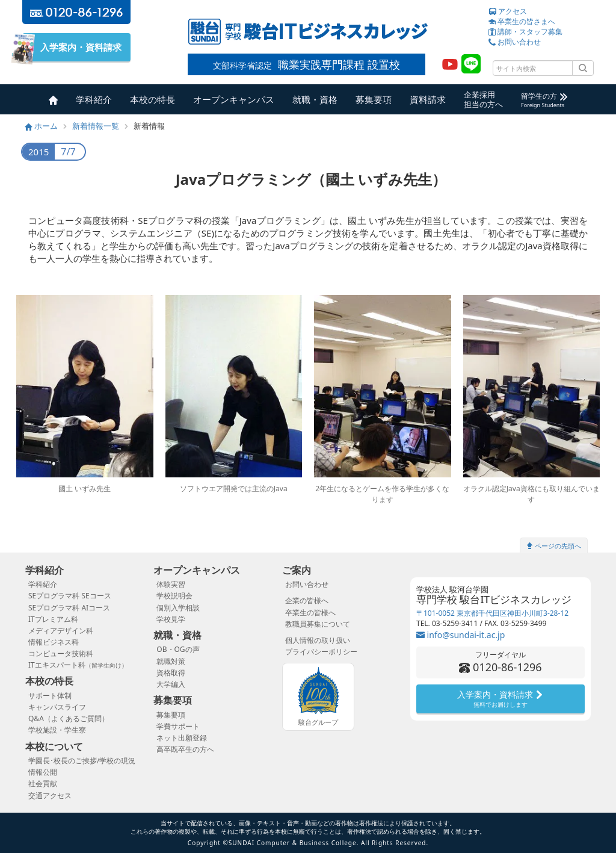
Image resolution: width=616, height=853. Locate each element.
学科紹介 (94, 99)
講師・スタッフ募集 (525, 32)
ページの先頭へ (554, 546)
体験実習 (171, 584)
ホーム (42, 126)
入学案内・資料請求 (76, 47)
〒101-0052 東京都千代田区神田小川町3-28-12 (492, 613)
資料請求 (428, 99)
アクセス (508, 11)
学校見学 (171, 619)
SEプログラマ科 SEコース (70, 596)
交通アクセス (50, 796)
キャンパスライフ (57, 707)
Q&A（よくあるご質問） (69, 718)
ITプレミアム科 (53, 619)
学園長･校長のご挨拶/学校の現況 (82, 761)
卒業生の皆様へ (310, 613)
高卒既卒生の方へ (185, 749)
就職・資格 (315, 99)
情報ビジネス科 (54, 642)
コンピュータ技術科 (61, 653)
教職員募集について (318, 624)
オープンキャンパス (234, 99)
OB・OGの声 (178, 649)
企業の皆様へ (307, 600)
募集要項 (374, 99)
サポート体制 (50, 696)
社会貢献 (43, 783)
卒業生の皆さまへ (522, 21)
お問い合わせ (515, 42)
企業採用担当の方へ (483, 99)
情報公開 (43, 772)
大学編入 (171, 684)
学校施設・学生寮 (57, 730)
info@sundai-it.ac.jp (460, 635)
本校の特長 (152, 99)
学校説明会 (174, 596)
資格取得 (171, 673)
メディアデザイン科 (61, 631)
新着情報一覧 (96, 126)
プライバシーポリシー (321, 652)
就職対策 (171, 661)
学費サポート (178, 726)
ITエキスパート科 (78, 665)
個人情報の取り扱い (318, 640)
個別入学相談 (178, 608)
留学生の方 (544, 100)
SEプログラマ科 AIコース (69, 608)
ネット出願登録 (182, 738)
